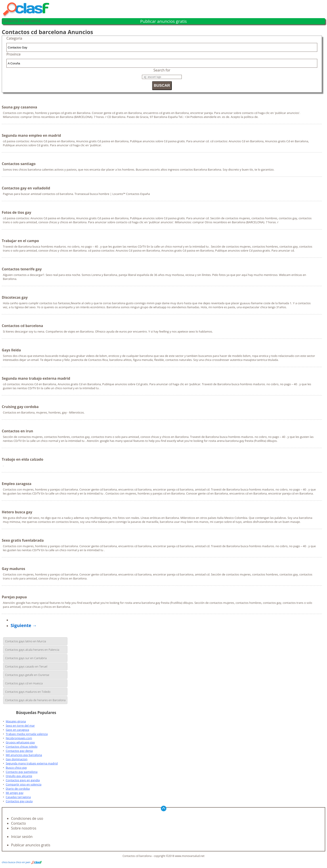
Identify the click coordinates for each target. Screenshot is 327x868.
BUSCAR (162, 86)
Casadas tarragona (18, 797)
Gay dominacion (17, 759)
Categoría (14, 38)
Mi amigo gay (15, 793)
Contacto (18, 823)
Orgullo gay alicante (19, 776)
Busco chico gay (16, 768)
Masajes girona (16, 721)
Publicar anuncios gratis (163, 21)
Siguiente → (24, 625)
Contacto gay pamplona (22, 772)
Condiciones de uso (27, 818)
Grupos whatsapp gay (20, 742)
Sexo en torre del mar (20, 726)
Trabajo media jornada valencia (27, 734)
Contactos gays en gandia (23, 780)
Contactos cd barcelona (21, 21)
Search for (162, 70)
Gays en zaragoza (17, 730)
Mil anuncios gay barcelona (24, 755)
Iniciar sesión (22, 837)
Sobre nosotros (24, 828)
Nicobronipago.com (19, 738)
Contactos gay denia (19, 751)
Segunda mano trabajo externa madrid (32, 763)
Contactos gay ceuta (19, 801)
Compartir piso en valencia (24, 784)
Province (13, 54)
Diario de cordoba (18, 789)
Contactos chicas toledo (22, 747)
